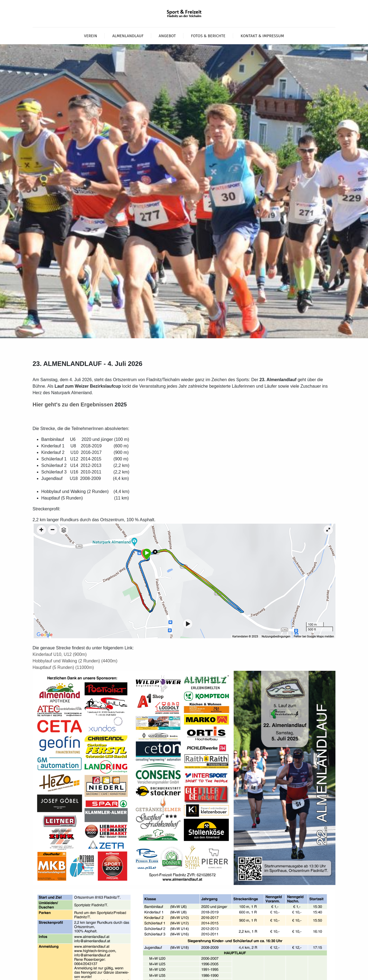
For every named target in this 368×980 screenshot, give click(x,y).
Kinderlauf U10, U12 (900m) (60, 654)
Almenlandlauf (128, 36)
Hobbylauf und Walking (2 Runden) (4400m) (75, 661)
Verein (91, 36)
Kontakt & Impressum (262, 36)
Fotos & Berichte (208, 36)
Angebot (167, 36)
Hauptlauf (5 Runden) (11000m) (63, 667)
